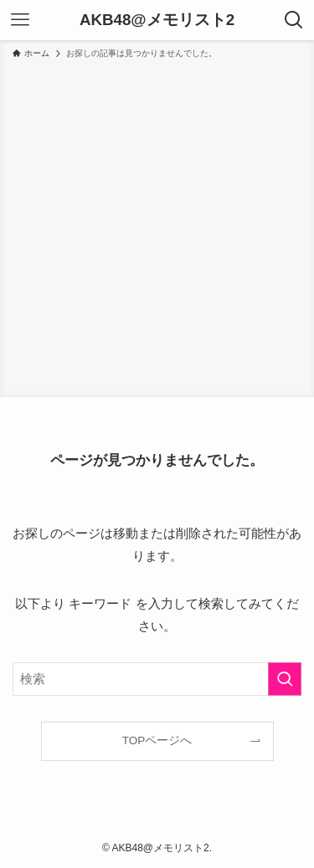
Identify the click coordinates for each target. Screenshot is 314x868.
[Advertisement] (157, 225)
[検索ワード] (157, 679)
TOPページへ (157, 740)
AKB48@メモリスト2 (157, 20)
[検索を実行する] (285, 679)
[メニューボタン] (20, 20)
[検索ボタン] (294, 20)
